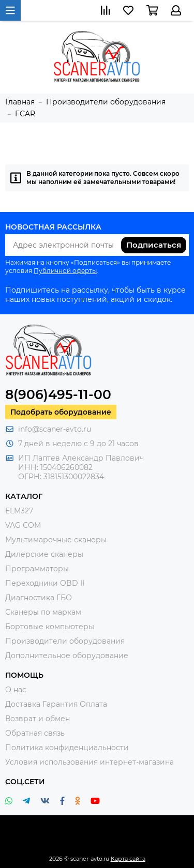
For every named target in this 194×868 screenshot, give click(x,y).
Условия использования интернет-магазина (89, 762)
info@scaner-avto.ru (55, 429)
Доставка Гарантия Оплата (56, 704)
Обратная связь (35, 733)
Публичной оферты (65, 271)
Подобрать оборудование (61, 412)
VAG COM (23, 525)
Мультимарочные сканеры (56, 540)
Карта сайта (128, 859)
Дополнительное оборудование (67, 656)
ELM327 (19, 511)
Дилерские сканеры (44, 554)
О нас (16, 690)
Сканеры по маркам (43, 612)
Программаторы (37, 569)
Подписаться (154, 245)
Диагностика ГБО (39, 598)
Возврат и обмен (38, 719)
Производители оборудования (65, 641)
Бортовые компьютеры (50, 627)
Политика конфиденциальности (67, 748)
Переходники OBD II (45, 583)
